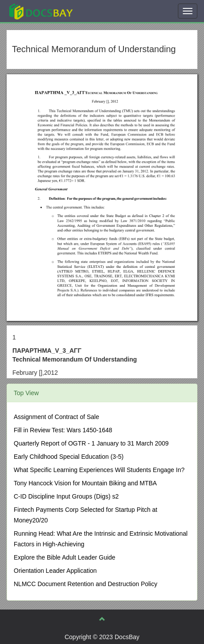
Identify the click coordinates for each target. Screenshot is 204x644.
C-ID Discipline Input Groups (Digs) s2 (66, 496)
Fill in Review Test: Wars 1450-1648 (63, 430)
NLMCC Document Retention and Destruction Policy (85, 584)
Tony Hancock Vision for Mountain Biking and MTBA (85, 483)
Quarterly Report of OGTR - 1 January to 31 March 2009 (91, 443)
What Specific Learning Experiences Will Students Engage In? (99, 470)
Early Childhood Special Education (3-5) (69, 457)
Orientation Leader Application (55, 571)
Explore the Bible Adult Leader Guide (65, 557)
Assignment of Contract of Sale (56, 417)
